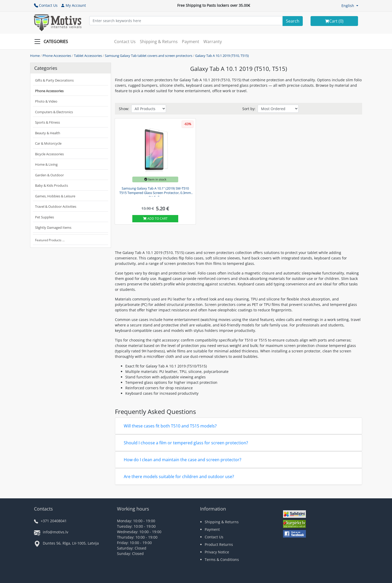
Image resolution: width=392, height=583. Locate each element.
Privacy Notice (217, 552)
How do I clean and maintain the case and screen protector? (183, 460)
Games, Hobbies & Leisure (55, 196)
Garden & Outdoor (49, 175)
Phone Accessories (57, 56)
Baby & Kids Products (51, 185)
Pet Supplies (44, 217)
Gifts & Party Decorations (54, 80)
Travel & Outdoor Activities (56, 206)
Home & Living (46, 164)
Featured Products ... (50, 240)
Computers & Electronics (54, 112)
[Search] (293, 21)
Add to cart (155, 219)
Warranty (213, 42)
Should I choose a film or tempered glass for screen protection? (186, 443)
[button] (350, 6)
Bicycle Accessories (49, 154)
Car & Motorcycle (48, 143)
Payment (191, 42)
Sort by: (249, 109)
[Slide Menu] (53, 42)
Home (35, 56)
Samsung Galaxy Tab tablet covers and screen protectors (149, 56)
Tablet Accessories (88, 56)
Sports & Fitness (47, 122)
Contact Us (46, 5)
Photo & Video (46, 101)
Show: (124, 109)
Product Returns (219, 544)
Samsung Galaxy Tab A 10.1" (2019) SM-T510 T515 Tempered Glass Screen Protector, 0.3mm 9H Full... (155, 191)
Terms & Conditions (222, 559)
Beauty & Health (48, 133)
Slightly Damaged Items (53, 227)
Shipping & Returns (159, 42)
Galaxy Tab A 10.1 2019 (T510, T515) (222, 56)
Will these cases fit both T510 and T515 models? (170, 426)
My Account (73, 5)
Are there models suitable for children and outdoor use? (179, 477)
